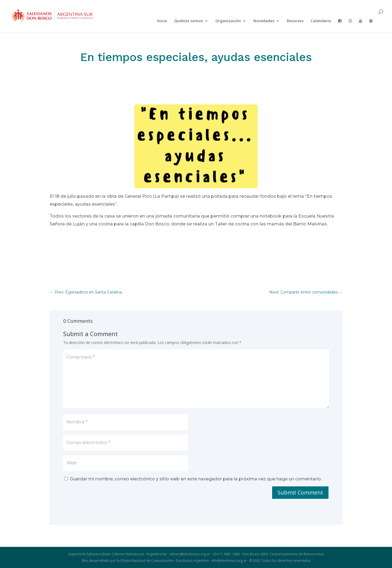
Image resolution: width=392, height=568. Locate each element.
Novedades (264, 21)
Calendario (321, 21)
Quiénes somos (189, 21)
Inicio (162, 21)
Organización (228, 21)
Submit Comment (300, 492)
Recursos (295, 21)
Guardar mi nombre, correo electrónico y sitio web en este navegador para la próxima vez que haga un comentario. (196, 479)
